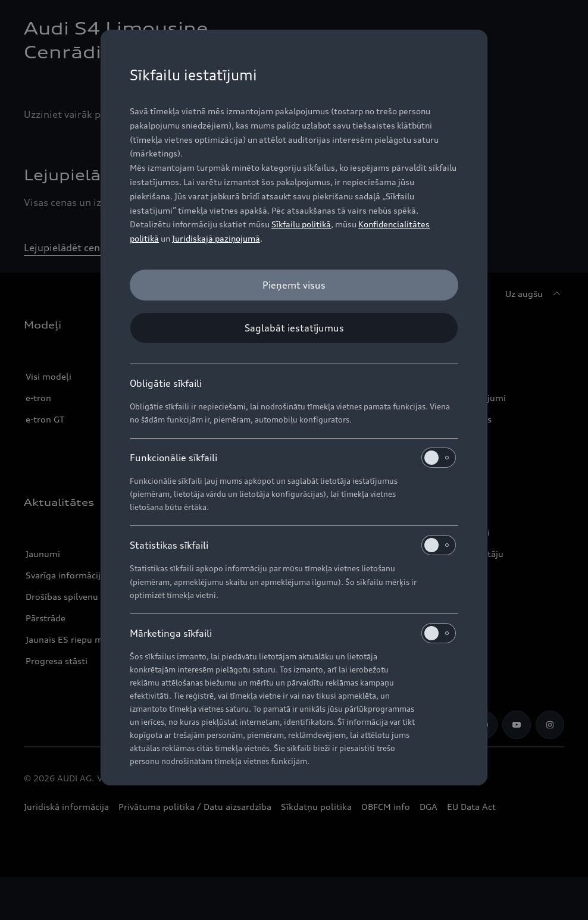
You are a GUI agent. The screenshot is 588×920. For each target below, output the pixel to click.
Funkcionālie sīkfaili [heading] (293, 458)
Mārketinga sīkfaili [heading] (293, 633)
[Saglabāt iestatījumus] (294, 328)
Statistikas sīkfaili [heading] (293, 545)
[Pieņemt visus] (294, 285)
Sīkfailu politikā (301, 224)
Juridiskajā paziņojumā (216, 238)
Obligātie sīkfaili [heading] (166, 383)
